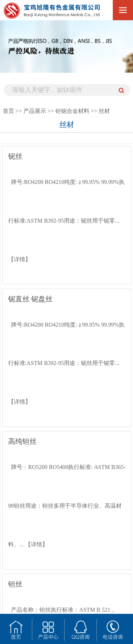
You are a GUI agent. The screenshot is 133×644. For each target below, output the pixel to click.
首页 (9, 111)
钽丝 (15, 584)
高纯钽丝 (22, 441)
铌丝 (15, 156)
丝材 (104, 111)
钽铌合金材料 (72, 111)
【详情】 (20, 259)
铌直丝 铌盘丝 (30, 299)
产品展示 (35, 111)
